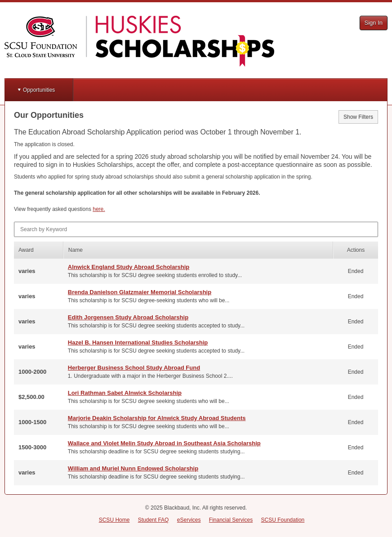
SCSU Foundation (283, 520)
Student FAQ (154, 520)
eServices (189, 520)
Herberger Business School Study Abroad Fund (134, 368)
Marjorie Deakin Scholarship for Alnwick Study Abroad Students (157, 418)
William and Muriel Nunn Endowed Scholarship (133, 468)
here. (99, 209)
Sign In (374, 23)
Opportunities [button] (39, 90)
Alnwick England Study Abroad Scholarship (129, 267)
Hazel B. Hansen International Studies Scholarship (138, 342)
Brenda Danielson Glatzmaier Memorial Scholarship (140, 292)
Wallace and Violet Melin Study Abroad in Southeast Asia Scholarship (164, 443)
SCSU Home (114, 520)
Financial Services (231, 520)
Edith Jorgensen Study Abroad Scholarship (128, 317)
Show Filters (358, 117)
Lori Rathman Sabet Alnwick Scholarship (125, 393)
